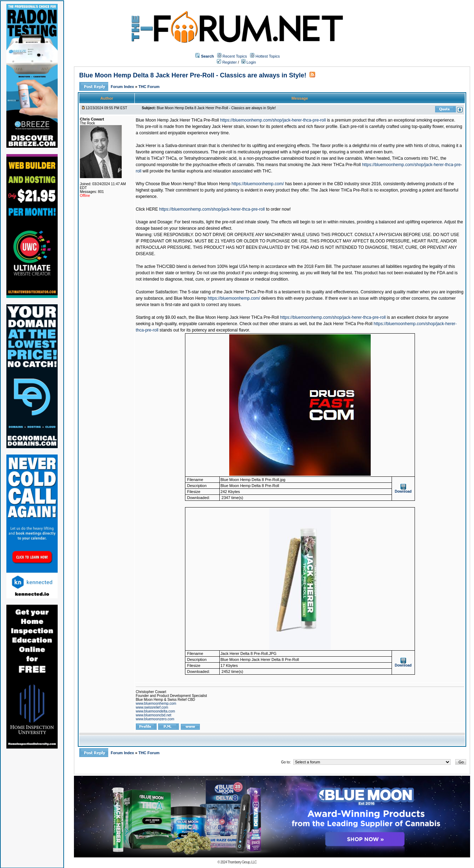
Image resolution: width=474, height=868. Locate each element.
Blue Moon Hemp (214, 184)
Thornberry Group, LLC (242, 862)
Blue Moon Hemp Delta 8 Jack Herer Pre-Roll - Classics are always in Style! (193, 75)
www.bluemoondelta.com (155, 711)
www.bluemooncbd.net (154, 715)
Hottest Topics (268, 56)
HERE (152, 209)
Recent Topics (235, 56)
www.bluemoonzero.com (155, 719)
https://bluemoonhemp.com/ (258, 184)
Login (249, 62)
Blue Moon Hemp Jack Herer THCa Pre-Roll (177, 120)
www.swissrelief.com (152, 707)
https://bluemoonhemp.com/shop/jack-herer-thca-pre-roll (273, 120)
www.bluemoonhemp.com (156, 703)
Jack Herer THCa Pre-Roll (336, 165)
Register (227, 62)
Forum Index (123, 87)
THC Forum (149, 87)
